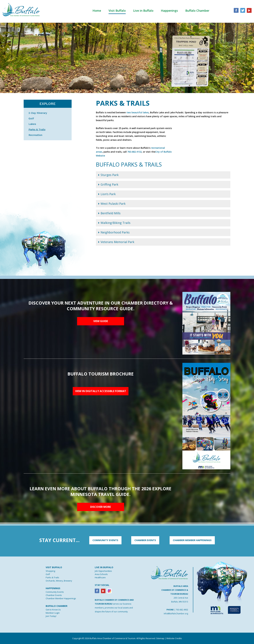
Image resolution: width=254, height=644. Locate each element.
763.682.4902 (182, 610)
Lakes (32, 124)
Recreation (35, 135)
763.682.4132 (134, 152)
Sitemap (160, 638)
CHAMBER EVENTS (145, 540)
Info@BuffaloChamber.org (176, 614)
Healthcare (100, 577)
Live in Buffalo (143, 11)
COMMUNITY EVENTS (105, 540)
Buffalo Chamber (197, 11)
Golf (31, 118)
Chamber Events (54, 595)
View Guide (101, 321)
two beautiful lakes (138, 112)
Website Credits (174, 638)
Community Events (55, 592)
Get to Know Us (53, 610)
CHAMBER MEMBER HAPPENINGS (192, 540)
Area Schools (101, 574)
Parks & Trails (37, 129)
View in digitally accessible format (101, 391)
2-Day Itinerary (38, 113)
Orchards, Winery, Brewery (59, 581)
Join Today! (51, 616)
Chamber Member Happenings (61, 598)
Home (97, 11)
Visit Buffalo (117, 11)
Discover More (101, 507)
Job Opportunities (103, 571)
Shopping (50, 571)
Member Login (53, 613)
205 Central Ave (181, 598)
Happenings (169, 11)
